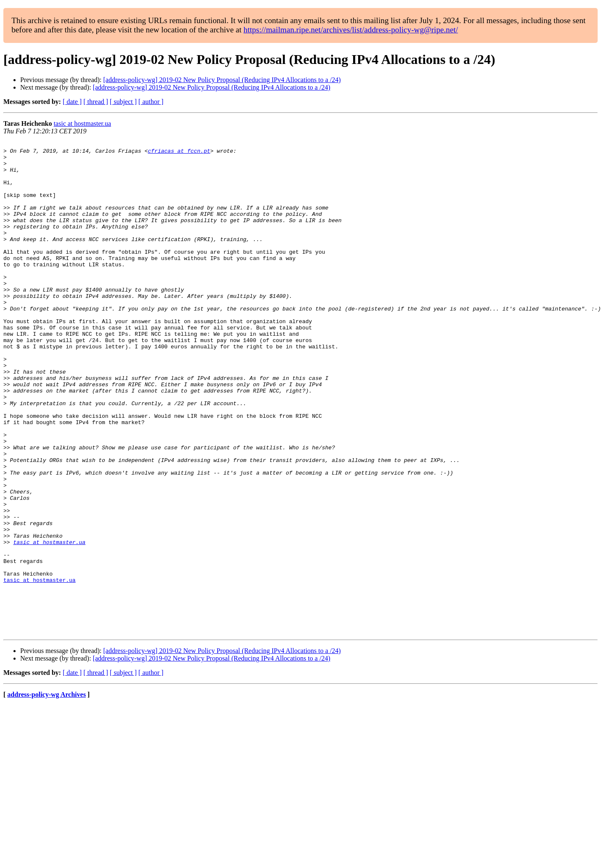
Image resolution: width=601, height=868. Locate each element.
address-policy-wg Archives (47, 793)
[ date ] (72, 102)
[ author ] (151, 102)
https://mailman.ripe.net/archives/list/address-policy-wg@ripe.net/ (351, 30)
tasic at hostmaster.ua (82, 123)
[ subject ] (123, 102)
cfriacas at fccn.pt (179, 153)
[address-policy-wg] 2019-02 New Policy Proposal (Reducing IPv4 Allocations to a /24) (222, 80)
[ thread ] (96, 102)
